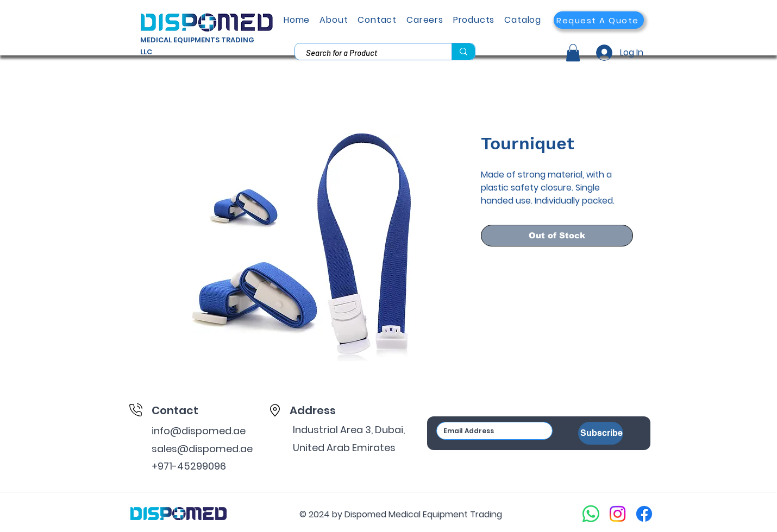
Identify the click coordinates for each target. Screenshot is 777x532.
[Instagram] (618, 514)
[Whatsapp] (591, 514)
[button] (599, 20)
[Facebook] (644, 514)
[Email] (491, 431)
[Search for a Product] (367, 53)
